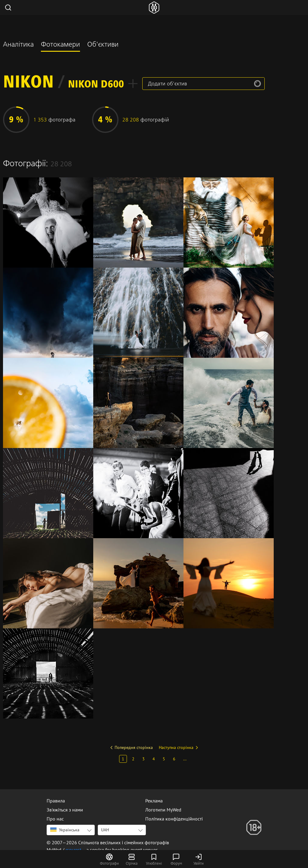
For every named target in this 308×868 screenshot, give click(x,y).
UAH (105, 830)
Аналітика (18, 45)
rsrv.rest (73, 850)
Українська (65, 830)
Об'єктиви (103, 45)
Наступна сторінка (176, 747)
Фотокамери (60, 45)
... (185, 759)
